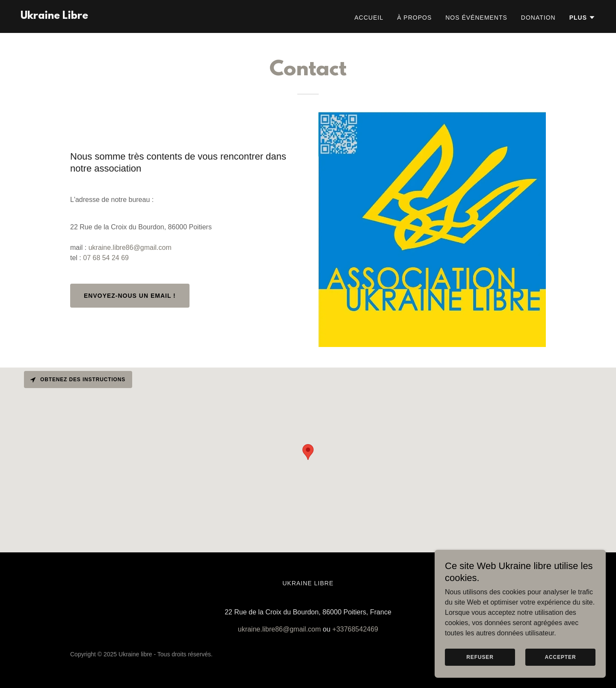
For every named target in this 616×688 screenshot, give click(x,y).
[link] (54, 16)
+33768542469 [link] (355, 629)
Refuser (480, 657)
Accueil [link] (369, 18)
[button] (582, 18)
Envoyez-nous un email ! (130, 296)
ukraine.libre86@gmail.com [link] (130, 248)
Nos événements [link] (476, 18)
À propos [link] (414, 18)
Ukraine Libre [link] (308, 583)
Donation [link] (538, 18)
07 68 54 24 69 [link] (106, 258)
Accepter (561, 657)
